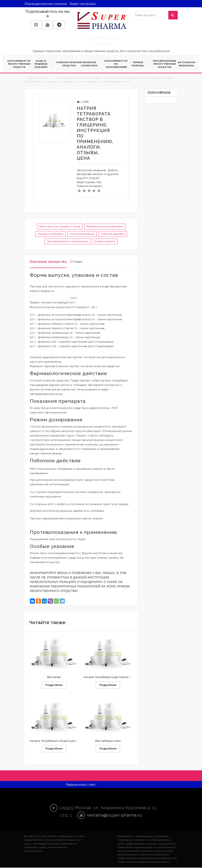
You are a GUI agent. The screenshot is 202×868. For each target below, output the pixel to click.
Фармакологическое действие (105, 226)
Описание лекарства (48, 262)
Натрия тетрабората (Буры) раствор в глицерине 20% (68, 741)
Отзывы (76, 262)
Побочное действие (113, 234)
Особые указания (105, 241)
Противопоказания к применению (67, 241)
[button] (36, 25)
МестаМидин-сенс (108, 741)
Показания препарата (50, 234)
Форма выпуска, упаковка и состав (60, 226)
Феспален (54, 677)
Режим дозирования (82, 234)
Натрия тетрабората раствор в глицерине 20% (117, 677)
